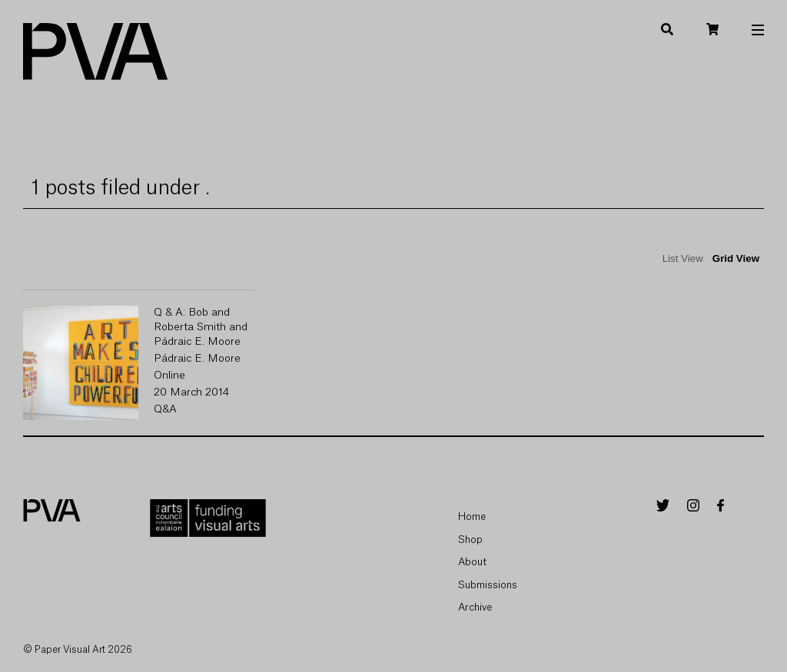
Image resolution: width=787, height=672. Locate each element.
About (472, 562)
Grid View (736, 258)
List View (683, 258)
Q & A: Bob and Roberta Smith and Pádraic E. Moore (201, 327)
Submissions (488, 585)
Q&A (165, 409)
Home (472, 516)
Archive (475, 607)
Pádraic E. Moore (197, 359)
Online (169, 376)
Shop (470, 540)
